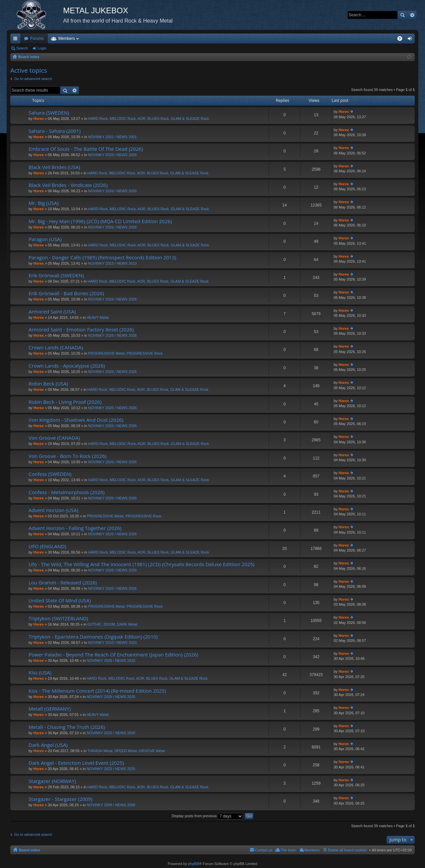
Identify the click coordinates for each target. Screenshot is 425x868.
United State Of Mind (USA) (60, 601)
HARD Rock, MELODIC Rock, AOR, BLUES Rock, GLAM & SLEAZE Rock (148, 119)
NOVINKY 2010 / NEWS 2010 (112, 643)
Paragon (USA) (45, 239)
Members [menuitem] (312, 850)
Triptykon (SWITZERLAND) (58, 618)
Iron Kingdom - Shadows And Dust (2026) (76, 420)
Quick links (17, 40)
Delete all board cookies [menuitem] (347, 850)
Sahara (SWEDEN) (49, 113)
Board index (30, 850)
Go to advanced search (33, 79)
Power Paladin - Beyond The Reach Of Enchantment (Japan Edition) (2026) (113, 655)
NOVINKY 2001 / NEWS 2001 (112, 137)
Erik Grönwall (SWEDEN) (56, 275)
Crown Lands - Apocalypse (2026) (67, 366)
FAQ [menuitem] (402, 40)
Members (67, 39)
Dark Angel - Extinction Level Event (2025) (76, 763)
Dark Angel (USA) (48, 745)
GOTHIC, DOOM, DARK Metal (112, 624)
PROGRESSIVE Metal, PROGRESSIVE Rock (125, 353)
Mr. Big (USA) (43, 203)
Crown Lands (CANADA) (56, 347)
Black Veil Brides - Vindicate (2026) (68, 185)
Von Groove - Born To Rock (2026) (67, 456)
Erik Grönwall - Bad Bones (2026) (66, 293)
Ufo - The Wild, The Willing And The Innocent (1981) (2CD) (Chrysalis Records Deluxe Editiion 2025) (141, 564)
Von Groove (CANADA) (54, 438)
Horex (39, 119)
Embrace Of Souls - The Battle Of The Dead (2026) (86, 149)
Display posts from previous (207, 816)
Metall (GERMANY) (50, 709)
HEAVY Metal (98, 317)
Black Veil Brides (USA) (54, 167)
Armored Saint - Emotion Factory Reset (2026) (81, 330)
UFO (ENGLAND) (47, 546)
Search (402, 15)
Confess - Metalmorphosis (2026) (67, 492)
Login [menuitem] (411, 40)
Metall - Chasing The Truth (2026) (67, 727)
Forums (37, 39)
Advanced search (412, 15)
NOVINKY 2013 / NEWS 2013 (112, 263)
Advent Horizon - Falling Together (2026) (75, 528)
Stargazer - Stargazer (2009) (60, 799)
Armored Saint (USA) (52, 312)
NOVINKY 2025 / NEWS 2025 (111, 697)
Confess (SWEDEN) (50, 474)
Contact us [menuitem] (264, 850)
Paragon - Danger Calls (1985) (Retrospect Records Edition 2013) (102, 258)
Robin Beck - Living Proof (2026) (65, 402)
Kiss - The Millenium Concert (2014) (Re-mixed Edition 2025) (97, 691)
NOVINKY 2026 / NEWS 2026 (112, 155)
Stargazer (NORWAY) (52, 781)
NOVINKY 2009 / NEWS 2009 (111, 805)
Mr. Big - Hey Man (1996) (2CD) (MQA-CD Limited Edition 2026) (100, 221)
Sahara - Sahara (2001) (55, 131)
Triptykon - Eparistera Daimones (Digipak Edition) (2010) (93, 637)
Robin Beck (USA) (48, 384)
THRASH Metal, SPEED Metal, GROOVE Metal (126, 751)
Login (42, 48)
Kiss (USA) (40, 673)
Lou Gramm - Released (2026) (63, 583)
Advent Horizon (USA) (53, 510)
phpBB (193, 864)
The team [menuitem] (288, 850)
